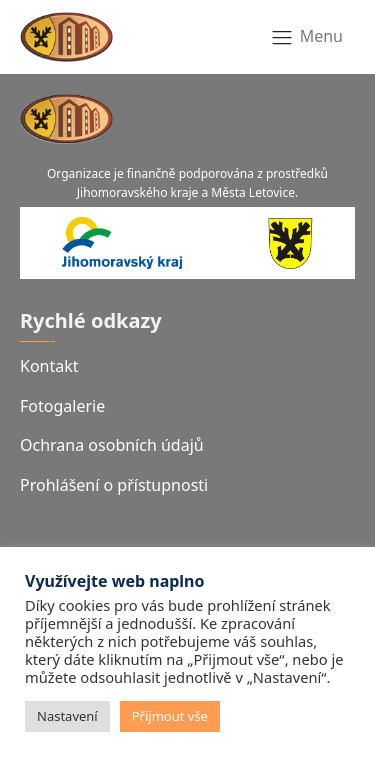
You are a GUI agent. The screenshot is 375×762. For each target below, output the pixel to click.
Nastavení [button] (67, 716)
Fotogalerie (62, 406)
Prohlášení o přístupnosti (114, 485)
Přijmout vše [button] (170, 716)
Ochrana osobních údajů (112, 445)
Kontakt (49, 366)
